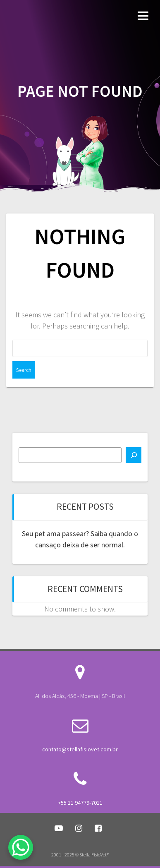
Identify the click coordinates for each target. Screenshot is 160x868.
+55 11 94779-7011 (80, 803)
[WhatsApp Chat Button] (21, 847)
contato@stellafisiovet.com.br (80, 749)
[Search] (134, 455)
